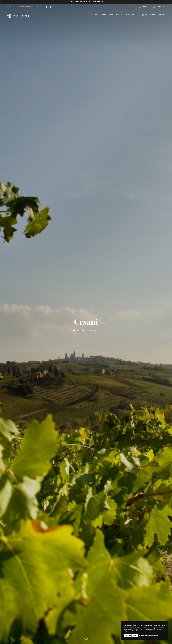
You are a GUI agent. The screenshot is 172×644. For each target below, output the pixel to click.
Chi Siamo (95, 15)
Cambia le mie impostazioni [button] (149, 635)
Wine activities (132, 15)
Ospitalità (144, 15)
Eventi (153, 15)
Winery (104, 15)
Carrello (159, 7)
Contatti (161, 15)
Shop (111, 15)
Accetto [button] (128, 635)
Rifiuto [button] (135, 635)
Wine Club (120, 15)
